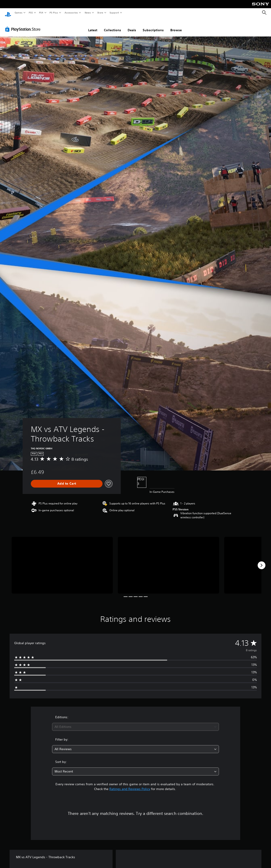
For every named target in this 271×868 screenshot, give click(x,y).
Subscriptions (153, 26)
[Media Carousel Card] (62, 561)
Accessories (71, 13)
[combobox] (135, 722)
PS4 (41, 13)
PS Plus (54, 13)
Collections (112, 26)
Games (18, 13)
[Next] (261, 561)
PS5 (31, 13)
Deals (132, 26)
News (88, 13)
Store (100, 13)
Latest (93, 26)
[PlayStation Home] (8, 13)
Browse (176, 26)
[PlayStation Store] (24, 25)
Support (114, 13)
